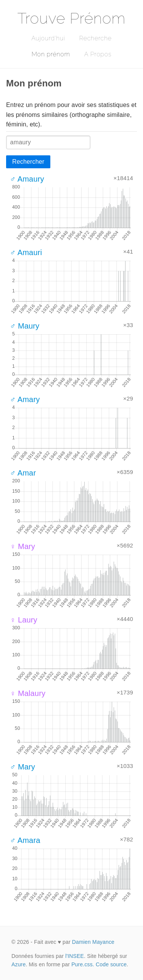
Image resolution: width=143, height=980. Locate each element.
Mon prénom (51, 54)
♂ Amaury (27, 179)
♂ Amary (25, 399)
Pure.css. (83, 964)
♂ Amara (25, 840)
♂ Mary (22, 767)
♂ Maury (25, 326)
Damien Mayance (93, 942)
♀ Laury (24, 620)
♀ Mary (22, 546)
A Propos (98, 54)
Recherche (96, 38)
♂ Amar (23, 473)
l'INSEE (75, 956)
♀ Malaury (28, 693)
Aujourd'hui (48, 38)
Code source (111, 964)
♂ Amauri (26, 252)
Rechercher (28, 162)
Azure (18, 964)
